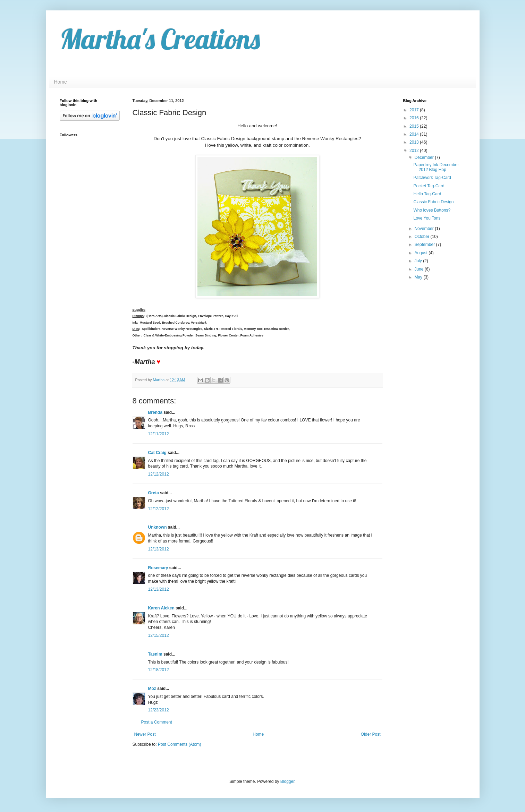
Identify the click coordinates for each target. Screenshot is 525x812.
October (422, 237)
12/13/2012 (159, 549)
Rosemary (158, 568)
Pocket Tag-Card (429, 186)
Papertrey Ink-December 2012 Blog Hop (436, 167)
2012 (415, 151)
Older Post (371, 734)
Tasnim (155, 654)
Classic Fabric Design (433, 202)
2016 (415, 118)
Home (61, 82)
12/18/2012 (159, 670)
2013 (415, 142)
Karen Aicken (161, 608)
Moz (152, 689)
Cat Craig (157, 453)
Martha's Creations (160, 39)
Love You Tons (427, 218)
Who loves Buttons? (432, 210)
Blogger (287, 781)
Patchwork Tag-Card (432, 178)
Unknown (158, 527)
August (421, 253)
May (419, 277)
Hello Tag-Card (427, 194)
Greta (154, 493)
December (425, 157)
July (419, 261)
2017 (415, 110)
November (425, 229)
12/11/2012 (159, 434)
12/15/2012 (159, 635)
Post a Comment (157, 722)
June (419, 269)
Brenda (155, 412)
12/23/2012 (159, 710)
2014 (415, 134)
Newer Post (145, 734)
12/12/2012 (159, 474)
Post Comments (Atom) (180, 744)
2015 (415, 126)
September (425, 245)
